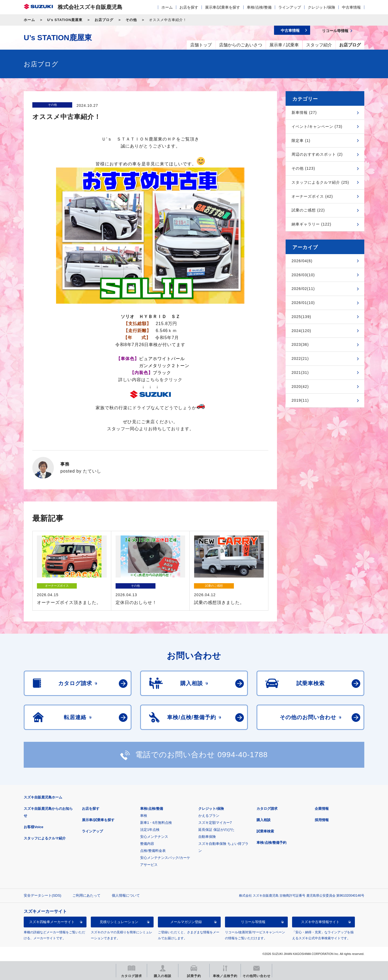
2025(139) (301, 317)
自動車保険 (207, 837)
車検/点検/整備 (259, 7)
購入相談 (264, 820)
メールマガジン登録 (186, 922)
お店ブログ (104, 20)
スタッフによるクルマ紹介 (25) (320, 182)
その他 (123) (303, 168)
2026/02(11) (303, 289)
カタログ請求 (267, 809)
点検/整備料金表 (153, 851)
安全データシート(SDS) (42, 895)
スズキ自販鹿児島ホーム (43, 797)
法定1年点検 (150, 830)
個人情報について (126, 895)
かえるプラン (209, 816)
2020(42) (300, 387)
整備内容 (147, 844)
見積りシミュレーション (119, 922)
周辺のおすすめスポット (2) (317, 154)
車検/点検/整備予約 (271, 843)
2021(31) (300, 373)
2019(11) (300, 400)
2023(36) (300, 344)
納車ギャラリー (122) (311, 224)
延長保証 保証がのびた (216, 830)
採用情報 (322, 820)
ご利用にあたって (86, 895)
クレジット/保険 (321, 7)
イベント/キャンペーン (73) (317, 127)
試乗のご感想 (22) (308, 210)
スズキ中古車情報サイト (320, 922)
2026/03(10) (303, 275)
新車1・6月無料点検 (156, 823)
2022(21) (300, 358)
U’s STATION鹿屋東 (65, 20)
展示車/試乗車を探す (223, 7)
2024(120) (301, 331)
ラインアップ (290, 7)
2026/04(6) (302, 261)
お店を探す (189, 7)
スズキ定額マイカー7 (215, 823)
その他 (131, 20)
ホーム (167, 7)
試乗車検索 (265, 831)
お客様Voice (34, 827)
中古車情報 (351, 7)
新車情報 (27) (304, 112)
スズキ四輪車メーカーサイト (52, 922)
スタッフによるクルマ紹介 (45, 838)
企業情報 (322, 809)
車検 (144, 816)
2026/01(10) (303, 303)
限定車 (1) (301, 141)
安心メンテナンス (154, 837)
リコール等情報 (253, 922)
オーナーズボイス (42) (312, 196)
